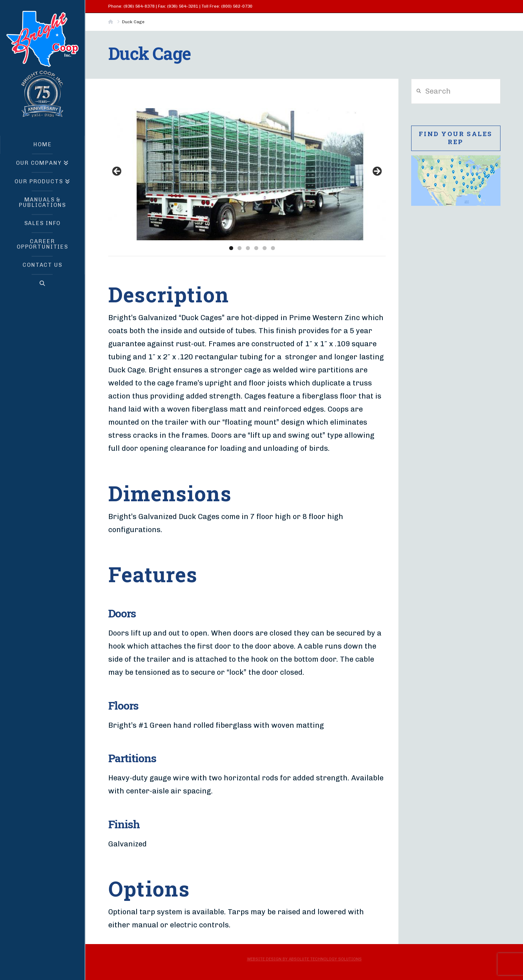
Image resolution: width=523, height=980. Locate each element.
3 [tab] (248, 248)
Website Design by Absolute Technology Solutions (304, 959)
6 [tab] (273, 248)
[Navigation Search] (42, 284)
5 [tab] (265, 248)
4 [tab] (256, 248)
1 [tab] (231, 248)
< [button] (117, 172)
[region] (247, 174)
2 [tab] (240, 248)
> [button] (377, 172)
